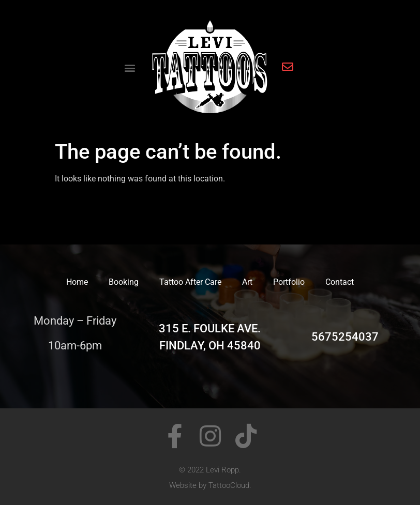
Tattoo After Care (190, 282)
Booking (124, 282)
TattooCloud (229, 485)
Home (77, 282)
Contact (340, 282)
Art (247, 282)
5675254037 (345, 337)
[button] (130, 68)
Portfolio (289, 282)
